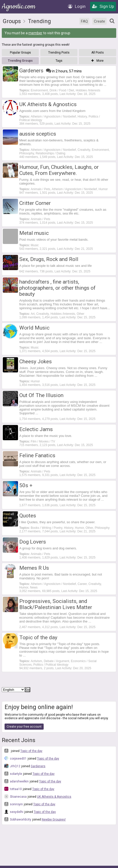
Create (99, 21)
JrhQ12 (12, 766)
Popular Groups (20, 53)
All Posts (98, 53)
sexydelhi (14, 812)
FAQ (84, 21)
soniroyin (14, 804)
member (35, 33)
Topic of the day (31, 751)
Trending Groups (20, 61)
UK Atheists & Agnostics (54, 797)
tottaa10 (13, 789)
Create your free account (24, 727)
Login (77, 6)
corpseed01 (15, 758)
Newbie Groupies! (54, 820)
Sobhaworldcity (18, 819)
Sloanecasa (15, 796)
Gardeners (38, 766)
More (97, 61)
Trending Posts (59, 53)
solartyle (13, 774)
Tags (59, 61)
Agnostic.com (19, 6)
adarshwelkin (16, 781)
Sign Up (103, 6)
